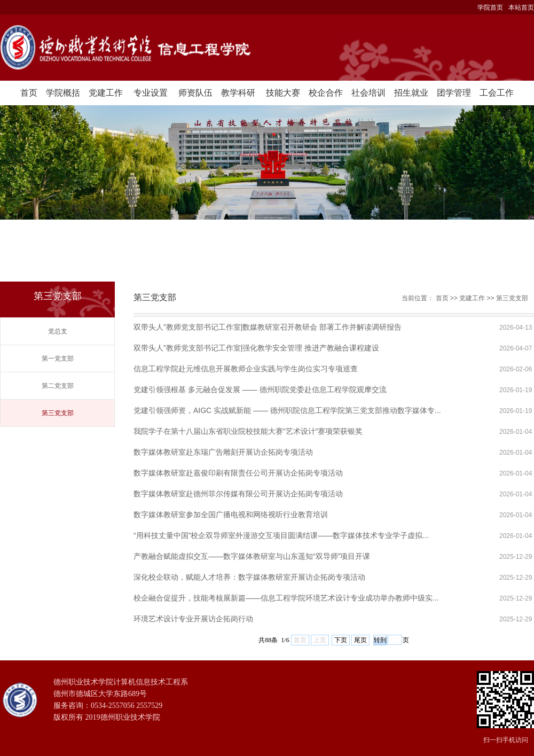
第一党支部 (58, 358)
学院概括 (63, 93)
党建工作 (106, 93)
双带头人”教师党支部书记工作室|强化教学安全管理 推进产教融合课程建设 (256, 348)
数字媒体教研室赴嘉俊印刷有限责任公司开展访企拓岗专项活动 (238, 473)
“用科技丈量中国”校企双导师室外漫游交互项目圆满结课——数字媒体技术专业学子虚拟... (281, 535)
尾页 (360, 640)
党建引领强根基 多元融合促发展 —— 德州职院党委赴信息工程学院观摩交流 (260, 389)
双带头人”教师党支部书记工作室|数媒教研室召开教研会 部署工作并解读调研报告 (268, 327)
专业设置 (151, 93)
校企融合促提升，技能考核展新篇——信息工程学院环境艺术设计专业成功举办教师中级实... (286, 598)
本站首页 (521, 7)
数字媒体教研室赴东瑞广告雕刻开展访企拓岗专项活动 (223, 452)
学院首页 (490, 7)
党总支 (58, 331)
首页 (29, 93)
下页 (341, 640)
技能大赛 (283, 93)
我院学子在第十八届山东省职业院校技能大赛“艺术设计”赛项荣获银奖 (248, 431)
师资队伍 (195, 93)
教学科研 (238, 93)
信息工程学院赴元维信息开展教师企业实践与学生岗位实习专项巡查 (246, 369)
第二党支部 (58, 386)
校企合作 (326, 93)
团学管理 (454, 93)
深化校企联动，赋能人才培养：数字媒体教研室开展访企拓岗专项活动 (249, 577)
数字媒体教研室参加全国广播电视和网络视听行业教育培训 (231, 515)
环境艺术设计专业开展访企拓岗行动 (193, 619)
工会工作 (497, 93)
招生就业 (411, 93)
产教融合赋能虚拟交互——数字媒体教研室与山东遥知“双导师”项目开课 (252, 556)
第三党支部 (58, 413)
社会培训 (368, 93)
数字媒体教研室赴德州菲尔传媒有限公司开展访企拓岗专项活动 (238, 494)
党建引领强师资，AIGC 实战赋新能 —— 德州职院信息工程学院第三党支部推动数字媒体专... (287, 410)
